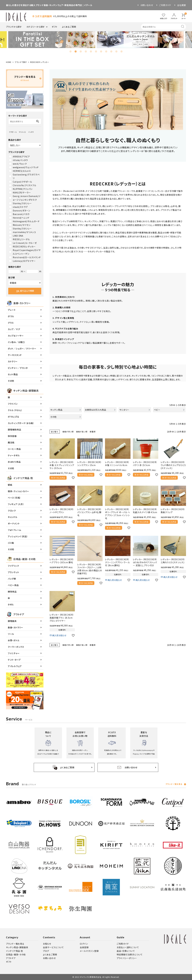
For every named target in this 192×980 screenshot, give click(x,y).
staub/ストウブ (20, 207)
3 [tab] (81, 51)
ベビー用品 (13, 585)
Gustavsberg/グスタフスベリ (26, 176)
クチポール (13, 132)
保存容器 (12, 436)
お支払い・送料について (128, 947)
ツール (11, 634)
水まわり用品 (14, 462)
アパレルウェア (15, 666)
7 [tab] (101, 51)
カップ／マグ (14, 329)
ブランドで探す (21, 62)
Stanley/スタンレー (22, 203)
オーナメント (14, 523)
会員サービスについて (53, 947)
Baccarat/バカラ (21, 214)
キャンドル (13, 517)
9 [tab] (111, 51)
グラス (11, 323)
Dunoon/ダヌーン (22, 210)
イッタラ (31, 132)
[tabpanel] (53, 40)
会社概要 (182, 5)
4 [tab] (86, 51)
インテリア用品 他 (14, 951)
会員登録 (84, 947)
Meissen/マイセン (22, 225)
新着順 (93, 432)
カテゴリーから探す (36, 27)
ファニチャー (14, 653)
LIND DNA (18, 236)
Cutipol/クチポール (22, 182)
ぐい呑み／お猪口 (16, 342)
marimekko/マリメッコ (24, 232)
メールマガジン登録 (89, 951)
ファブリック (13, 566)
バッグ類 (12, 579)
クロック (12, 511)
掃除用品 (12, 592)
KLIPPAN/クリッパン (23, 189)
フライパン (13, 404)
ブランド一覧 (174, 784)
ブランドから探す (14, 27)
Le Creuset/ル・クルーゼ (25, 243)
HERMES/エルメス (22, 171)
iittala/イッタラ (20, 160)
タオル (11, 604)
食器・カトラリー (15, 627)
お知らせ (47, 944)
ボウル (11, 316)
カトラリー (13, 361)
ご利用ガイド (165, 5)
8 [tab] (106, 51)
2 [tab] (76, 51)
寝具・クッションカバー (18, 491)
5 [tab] (91, 51)
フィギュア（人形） (16, 504)
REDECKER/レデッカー (24, 247)
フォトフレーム (14, 530)
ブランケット (13, 572)
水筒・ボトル (14, 640)
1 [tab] (70, 51)
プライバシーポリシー (127, 958)
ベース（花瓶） (14, 498)
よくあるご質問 (69, 27)
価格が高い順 (82, 432)
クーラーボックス (16, 647)
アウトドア (11, 958)
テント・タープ (14, 660)
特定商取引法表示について (130, 954)
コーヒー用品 (14, 449)
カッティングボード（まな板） (21, 423)
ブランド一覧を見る (15, 944)
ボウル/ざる (13, 417)
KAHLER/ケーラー (22, 192)
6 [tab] (96, 51)
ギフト (55, 27)
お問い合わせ (147, 5)
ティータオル (14, 455)
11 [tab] (121, 51)
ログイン (84, 944)
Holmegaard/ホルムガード (26, 221)
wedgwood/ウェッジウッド (26, 167)
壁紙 (10, 485)
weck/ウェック (20, 164)
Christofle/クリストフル (25, 185)
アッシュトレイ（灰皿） (18, 536)
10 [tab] (116, 51)
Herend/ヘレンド (21, 218)
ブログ (46, 951)
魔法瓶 (11, 442)
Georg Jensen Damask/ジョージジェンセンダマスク (27, 198)
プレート (12, 310)
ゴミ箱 (11, 543)
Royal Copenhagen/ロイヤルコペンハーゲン (27, 252)
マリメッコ (22, 132)
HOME (9, 62)
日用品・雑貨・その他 (16, 954)
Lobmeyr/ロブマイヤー (24, 261)
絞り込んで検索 (25, 291)
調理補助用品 (14, 430)
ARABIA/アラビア (21, 156)
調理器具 (12, 621)
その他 (11, 381)
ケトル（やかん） (15, 410)
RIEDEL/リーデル (21, 239)
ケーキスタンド (15, 355)
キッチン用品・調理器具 (17, 947)
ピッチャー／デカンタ (18, 368)
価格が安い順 (68, 432)
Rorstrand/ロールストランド (27, 257)
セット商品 (13, 374)
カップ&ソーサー (16, 336)
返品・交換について (126, 951)
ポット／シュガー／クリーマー (22, 349)
